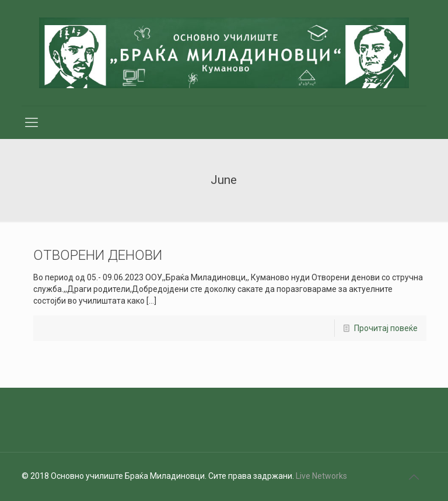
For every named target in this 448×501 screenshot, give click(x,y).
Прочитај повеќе (386, 328)
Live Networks (321, 476)
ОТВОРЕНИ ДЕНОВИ (98, 255)
